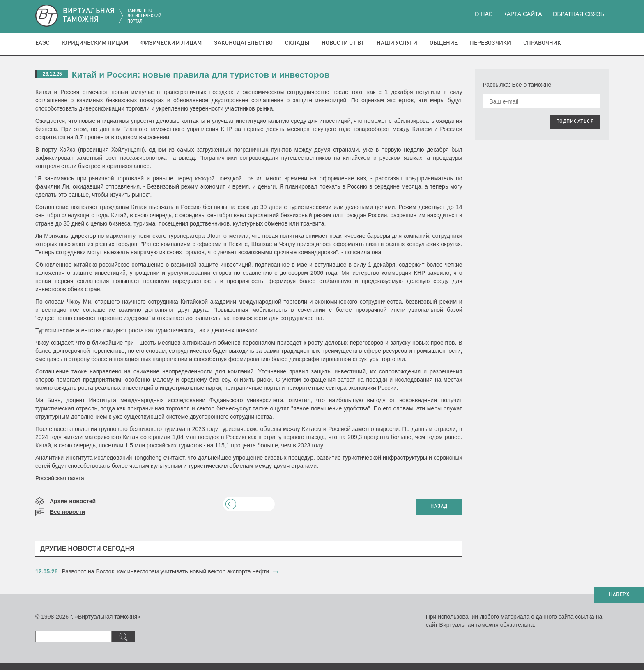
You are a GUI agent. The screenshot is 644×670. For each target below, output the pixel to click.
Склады (297, 43)
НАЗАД (439, 507)
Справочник (542, 43)
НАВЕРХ (619, 595)
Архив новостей (73, 501)
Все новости (68, 512)
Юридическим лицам (95, 43)
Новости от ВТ (343, 43)
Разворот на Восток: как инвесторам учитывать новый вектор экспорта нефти (166, 571)
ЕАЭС (43, 43)
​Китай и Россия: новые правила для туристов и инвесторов (201, 75)
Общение (444, 43)
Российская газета (60, 478)
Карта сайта (522, 14)
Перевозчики (490, 43)
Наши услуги (397, 43)
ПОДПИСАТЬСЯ (575, 122)
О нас (484, 14)
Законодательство (243, 43)
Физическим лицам (171, 43)
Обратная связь (578, 14)
